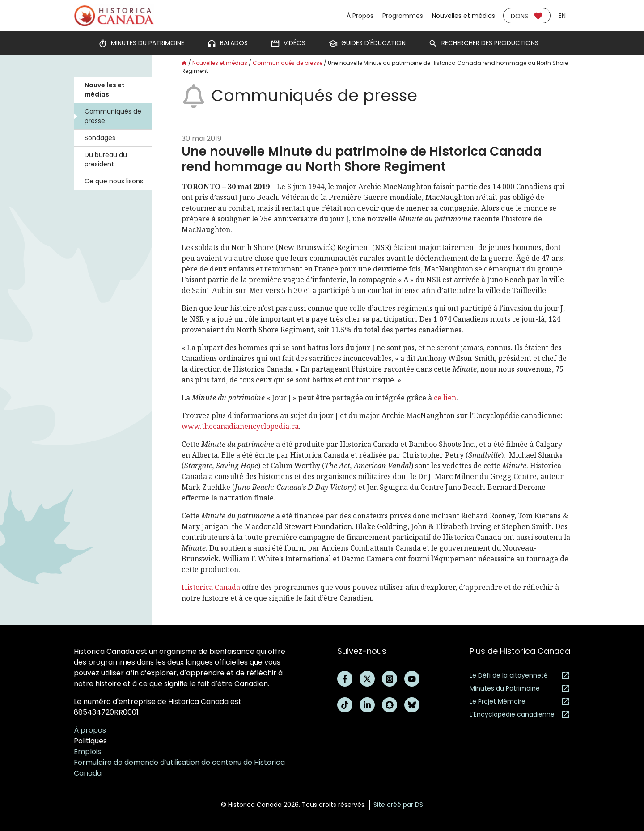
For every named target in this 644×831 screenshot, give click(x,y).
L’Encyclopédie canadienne (520, 714)
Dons (527, 16)
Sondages (100, 138)
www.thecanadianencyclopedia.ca (240, 426)
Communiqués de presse (113, 116)
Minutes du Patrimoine (520, 689)
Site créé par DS (398, 805)
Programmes (403, 16)
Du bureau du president (106, 159)
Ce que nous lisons (114, 181)
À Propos (360, 16)
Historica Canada (211, 587)
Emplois (87, 752)
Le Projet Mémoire (520, 702)
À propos (90, 730)
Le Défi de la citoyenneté (520, 676)
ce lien (445, 398)
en (562, 16)
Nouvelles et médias (464, 16)
